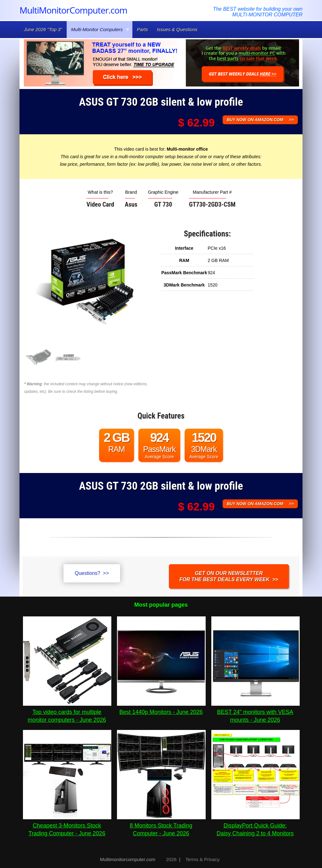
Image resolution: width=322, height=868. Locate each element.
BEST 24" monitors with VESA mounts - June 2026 (255, 712)
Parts (143, 29)
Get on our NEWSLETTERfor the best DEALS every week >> (229, 576)
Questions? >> (92, 573)
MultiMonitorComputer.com (73, 10)
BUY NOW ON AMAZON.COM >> (260, 120)
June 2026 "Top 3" (43, 29)
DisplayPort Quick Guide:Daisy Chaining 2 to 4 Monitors (255, 826)
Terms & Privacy (203, 859)
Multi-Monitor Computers (100, 29)
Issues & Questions (177, 29)
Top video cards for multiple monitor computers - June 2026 (67, 712)
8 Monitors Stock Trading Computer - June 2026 (161, 826)
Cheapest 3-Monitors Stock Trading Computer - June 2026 (67, 826)
